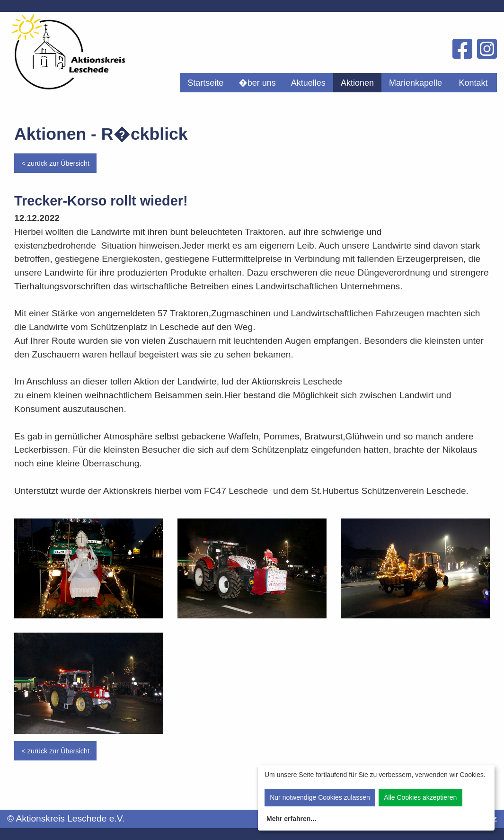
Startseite (205, 83)
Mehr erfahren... (291, 819)
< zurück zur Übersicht (55, 163)
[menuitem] (205, 82)
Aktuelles (308, 83)
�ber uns (257, 83)
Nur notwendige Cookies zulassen (320, 797)
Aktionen (357, 83)
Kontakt (473, 83)
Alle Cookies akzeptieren (420, 797)
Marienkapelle (416, 83)
